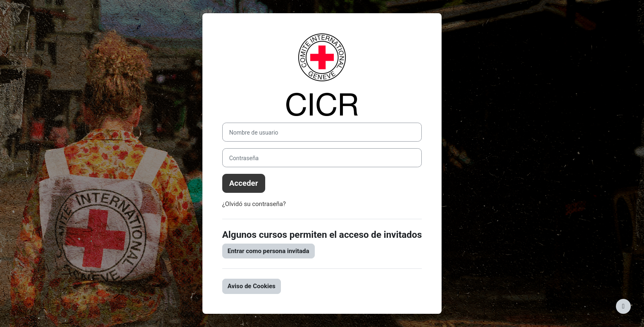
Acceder (244, 183)
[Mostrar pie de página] (623, 306)
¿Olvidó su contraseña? (254, 204)
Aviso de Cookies (252, 286)
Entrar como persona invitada (269, 251)
